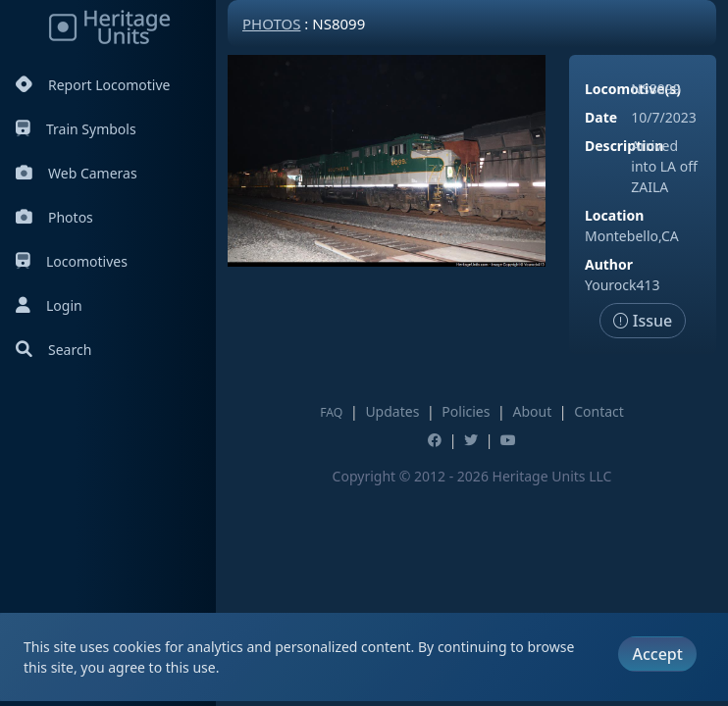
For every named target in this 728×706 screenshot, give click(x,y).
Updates (392, 411)
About (532, 411)
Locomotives (72, 261)
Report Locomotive (93, 85)
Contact (599, 411)
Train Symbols (76, 129)
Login (49, 305)
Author (609, 264)
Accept (657, 654)
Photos (54, 217)
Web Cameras (77, 173)
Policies (466, 411)
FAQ (331, 412)
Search (53, 350)
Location (614, 215)
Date (601, 117)
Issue (643, 321)
